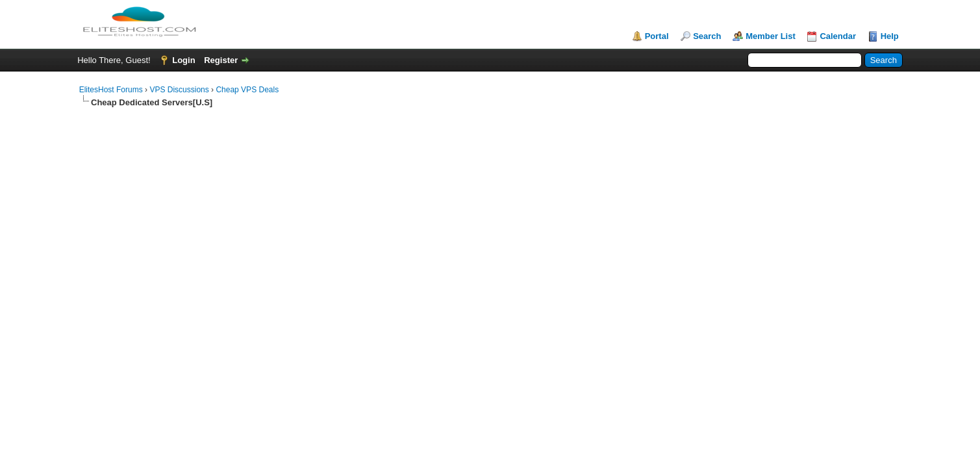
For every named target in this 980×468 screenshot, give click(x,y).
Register (221, 60)
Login (183, 60)
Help (890, 36)
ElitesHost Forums (111, 90)
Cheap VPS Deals (247, 90)
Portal (657, 36)
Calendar (838, 36)
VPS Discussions (179, 90)
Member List (771, 36)
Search (707, 36)
